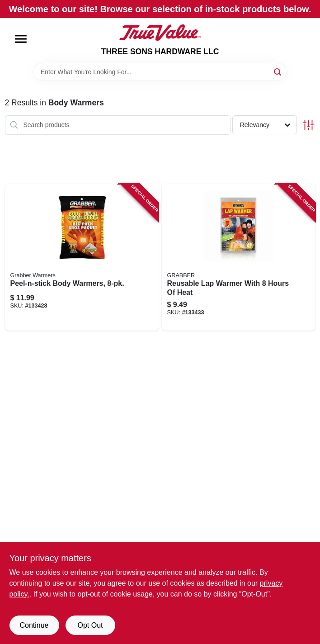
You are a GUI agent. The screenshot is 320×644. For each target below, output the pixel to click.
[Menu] (21, 39)
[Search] (278, 71)
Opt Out (90, 625)
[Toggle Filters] (308, 125)
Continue (34, 625)
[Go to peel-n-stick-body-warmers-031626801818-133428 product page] (82, 257)
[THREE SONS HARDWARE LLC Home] (160, 33)
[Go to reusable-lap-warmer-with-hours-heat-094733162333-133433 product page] (239, 257)
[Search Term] (160, 72)
